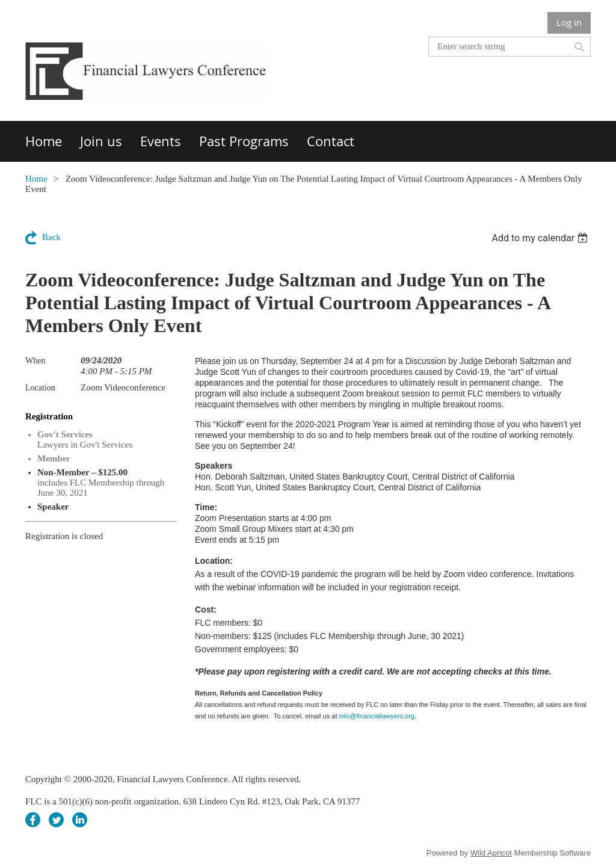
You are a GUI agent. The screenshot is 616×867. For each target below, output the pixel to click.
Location (40, 388)
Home (36, 179)
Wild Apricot (491, 853)
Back (51, 237)
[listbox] (541, 238)
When (35, 361)
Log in (569, 22)
